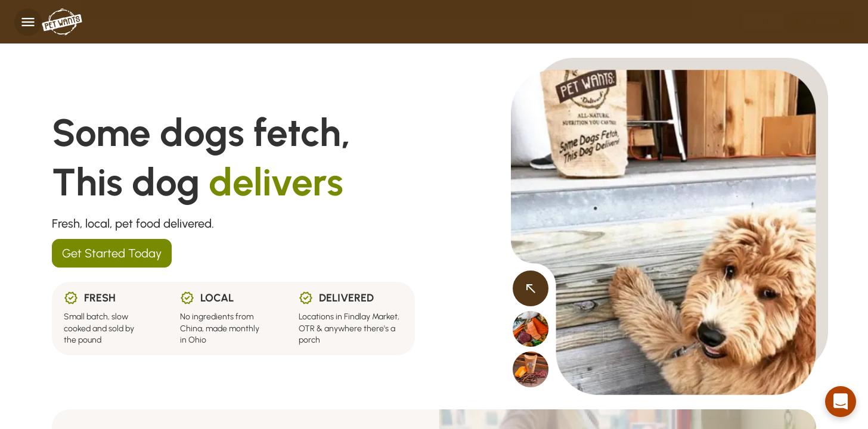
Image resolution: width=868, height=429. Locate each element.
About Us (310, 22)
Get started (821, 22)
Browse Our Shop (456, 22)
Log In (762, 22)
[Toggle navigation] (28, 22)
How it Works (376, 22)
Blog (521, 22)
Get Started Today (112, 253)
